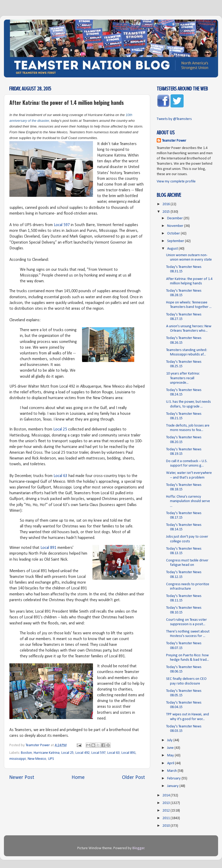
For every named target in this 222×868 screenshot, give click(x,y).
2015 (166, 212)
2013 (166, 803)
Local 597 (62, 225)
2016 (166, 204)
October (174, 234)
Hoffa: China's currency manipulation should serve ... (188, 501)
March (172, 771)
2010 (166, 826)
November (176, 226)
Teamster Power (174, 141)
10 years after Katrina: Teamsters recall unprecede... (183, 378)
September (176, 241)
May (171, 755)
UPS (51, 759)
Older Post (133, 778)
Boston (26, 753)
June (171, 748)
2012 (166, 811)
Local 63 (60, 476)
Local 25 (60, 429)
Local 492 (83, 753)
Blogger (138, 848)
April (171, 763)
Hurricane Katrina (47, 753)
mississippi (18, 759)
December (175, 218)
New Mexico (37, 759)
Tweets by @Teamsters (174, 119)
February (174, 778)
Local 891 (48, 548)
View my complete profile (176, 182)
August (173, 249)
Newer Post (22, 778)
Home (78, 778)
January (173, 786)
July (170, 740)
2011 (166, 818)
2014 (166, 795)
